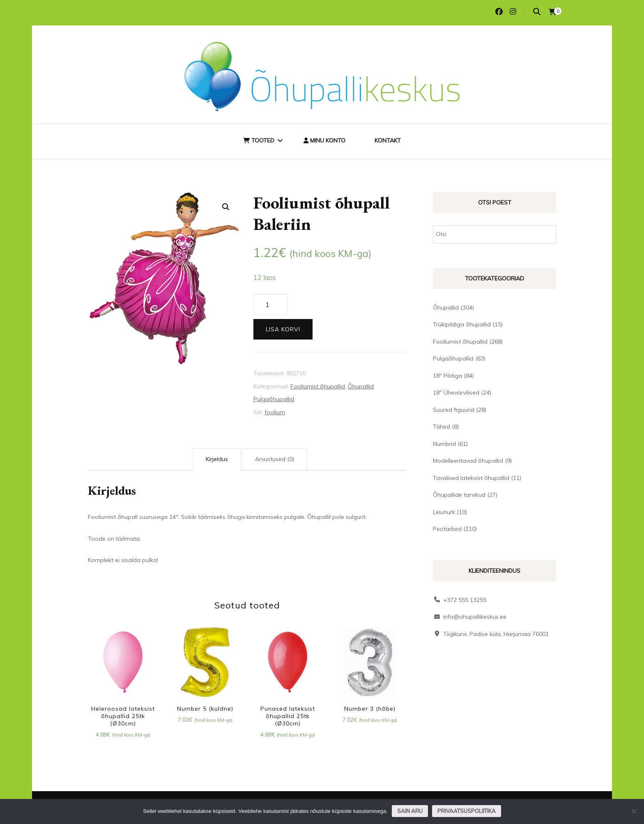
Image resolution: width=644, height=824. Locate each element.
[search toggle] (537, 12)
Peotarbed (447, 529)
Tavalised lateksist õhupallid (471, 478)
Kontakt (388, 140)
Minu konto (324, 140)
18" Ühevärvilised (456, 392)
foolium (275, 412)
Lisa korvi (283, 329)
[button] (226, 207)
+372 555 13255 (465, 600)
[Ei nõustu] (634, 811)
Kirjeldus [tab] (217, 459)
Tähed (442, 427)
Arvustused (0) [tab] (275, 459)
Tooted (259, 140)
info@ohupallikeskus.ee (475, 617)
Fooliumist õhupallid (318, 386)
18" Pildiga (447, 376)
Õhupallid (361, 386)
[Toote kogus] (270, 305)
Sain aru (410, 811)
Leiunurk (444, 512)
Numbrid (444, 444)
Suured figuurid (454, 410)
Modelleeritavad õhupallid (468, 461)
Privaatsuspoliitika (467, 811)
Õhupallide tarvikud (459, 495)
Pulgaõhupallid (274, 399)
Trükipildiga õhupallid (462, 324)
